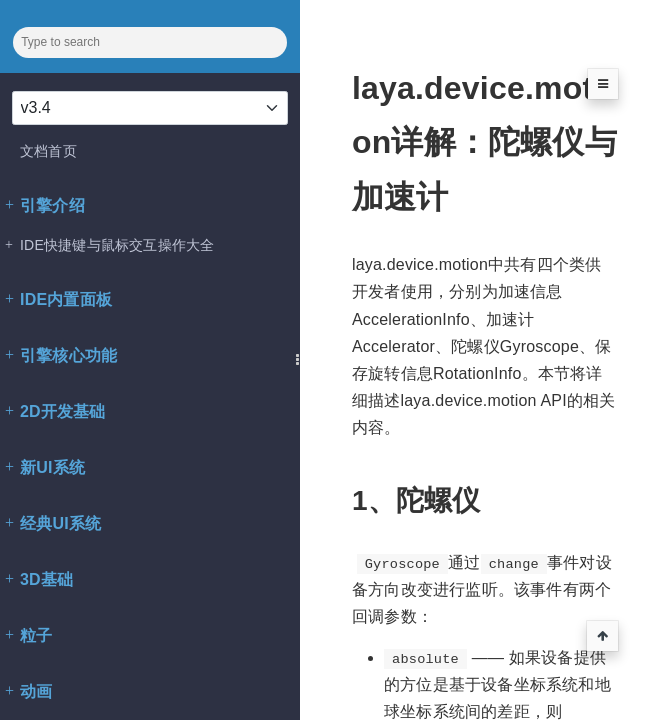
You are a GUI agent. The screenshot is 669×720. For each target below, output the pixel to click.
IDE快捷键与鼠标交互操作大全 (109, 245)
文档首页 (48, 151)
